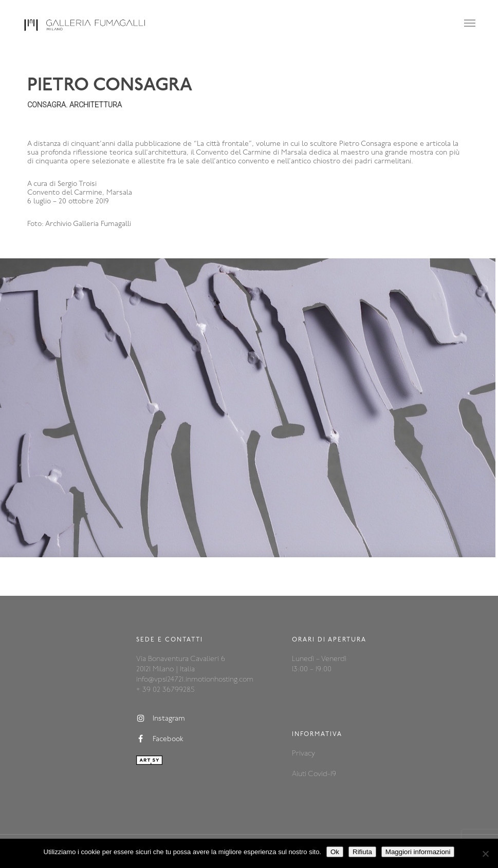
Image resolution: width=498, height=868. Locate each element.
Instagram (161, 719)
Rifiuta (362, 852)
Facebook (160, 739)
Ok (335, 852)
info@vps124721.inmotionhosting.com (195, 680)
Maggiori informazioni (418, 852)
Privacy (303, 754)
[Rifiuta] (485, 854)
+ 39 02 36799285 (165, 690)
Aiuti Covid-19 (314, 774)
